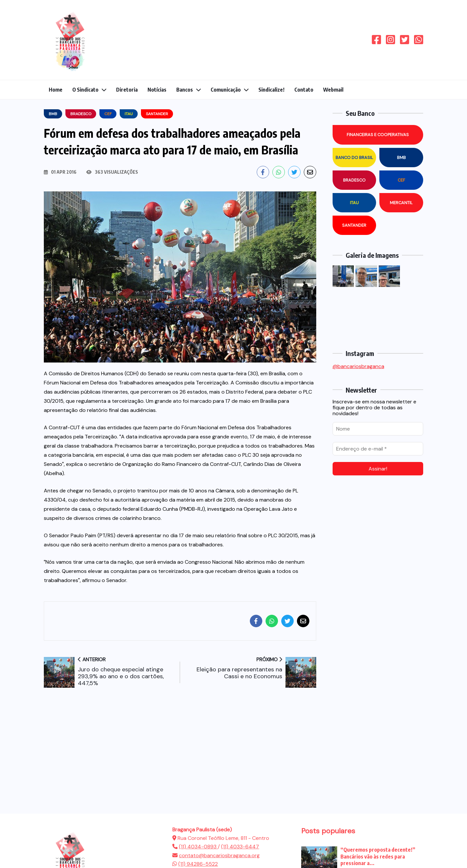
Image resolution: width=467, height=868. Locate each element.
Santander (354, 225)
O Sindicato (85, 90)
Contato (304, 90)
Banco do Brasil (354, 158)
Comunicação (226, 90)
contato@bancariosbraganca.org (219, 855)
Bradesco (354, 180)
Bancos (185, 90)
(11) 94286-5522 (198, 864)
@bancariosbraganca (358, 366)
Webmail (333, 90)
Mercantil (401, 203)
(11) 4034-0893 (198, 847)
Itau (354, 203)
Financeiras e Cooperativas (378, 135)
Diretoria (127, 90)
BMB (401, 158)
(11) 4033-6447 (240, 847)
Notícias (157, 90)
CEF (401, 180)
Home (56, 90)
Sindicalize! (271, 90)
